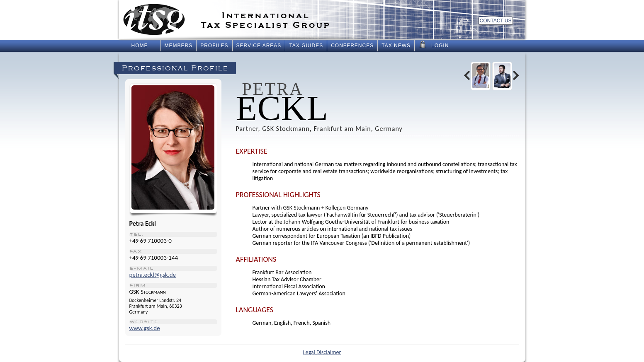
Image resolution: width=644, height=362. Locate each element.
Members (179, 46)
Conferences (352, 46)
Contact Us (496, 21)
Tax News (396, 46)
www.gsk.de (145, 328)
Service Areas (259, 46)
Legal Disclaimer (322, 352)
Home (140, 46)
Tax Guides (306, 46)
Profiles (214, 46)
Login (434, 45)
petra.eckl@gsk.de (153, 275)
